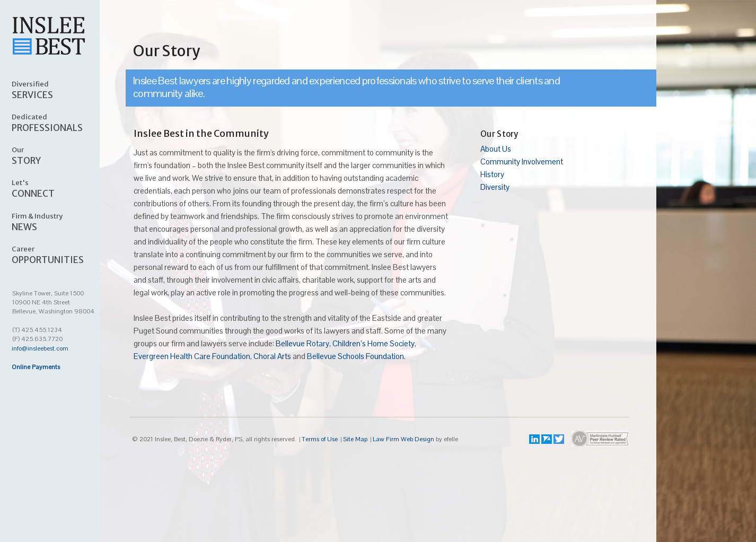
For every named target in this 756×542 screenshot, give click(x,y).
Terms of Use (320, 439)
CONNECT (61, 188)
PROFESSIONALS (61, 123)
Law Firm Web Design (403, 439)
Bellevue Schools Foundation (355, 356)
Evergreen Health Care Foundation (192, 356)
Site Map (355, 439)
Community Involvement (522, 161)
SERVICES (61, 90)
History (492, 174)
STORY (61, 155)
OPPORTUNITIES (61, 255)
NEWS (61, 222)
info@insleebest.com (40, 348)
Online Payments (36, 367)
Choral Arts (272, 356)
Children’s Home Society (373, 343)
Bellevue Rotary (302, 343)
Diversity (495, 187)
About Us (496, 149)
